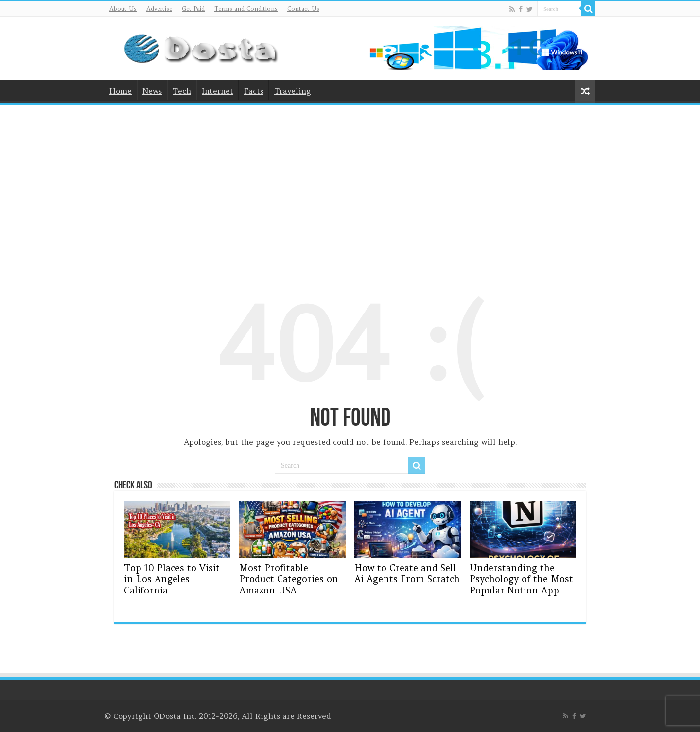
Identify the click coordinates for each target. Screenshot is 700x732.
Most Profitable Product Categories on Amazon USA (289, 579)
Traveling (293, 91)
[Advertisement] (350, 185)
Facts (254, 91)
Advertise (159, 9)
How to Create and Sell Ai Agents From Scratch (407, 574)
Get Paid (193, 9)
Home (121, 91)
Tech (182, 91)
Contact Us (303, 9)
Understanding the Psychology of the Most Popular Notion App (521, 579)
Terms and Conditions (246, 9)
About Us (123, 9)
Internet (218, 91)
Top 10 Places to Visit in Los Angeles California (172, 579)
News (152, 91)
